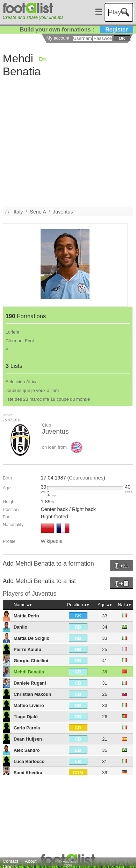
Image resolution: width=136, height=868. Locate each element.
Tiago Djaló (26, 717)
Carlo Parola (27, 728)
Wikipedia (51, 541)
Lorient (12, 332)
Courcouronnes (86, 478)
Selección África (22, 382)
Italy (18, 212)
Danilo (20, 627)
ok (122, 38)
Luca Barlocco (29, 761)
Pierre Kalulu (27, 649)
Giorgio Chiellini (31, 661)
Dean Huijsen (28, 739)
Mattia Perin (26, 616)
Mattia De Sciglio (31, 638)
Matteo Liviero (29, 705)
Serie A (38, 212)
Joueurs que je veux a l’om (32, 390)
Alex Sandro (27, 750)
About (31, 861)
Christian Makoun (32, 694)
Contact (10, 861)
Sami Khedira (28, 773)
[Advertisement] (66, 142)
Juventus (63, 212)
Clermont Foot (20, 341)
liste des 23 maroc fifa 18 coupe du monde (48, 399)
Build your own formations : (77, 30)
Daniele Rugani (30, 683)
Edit (43, 59)
